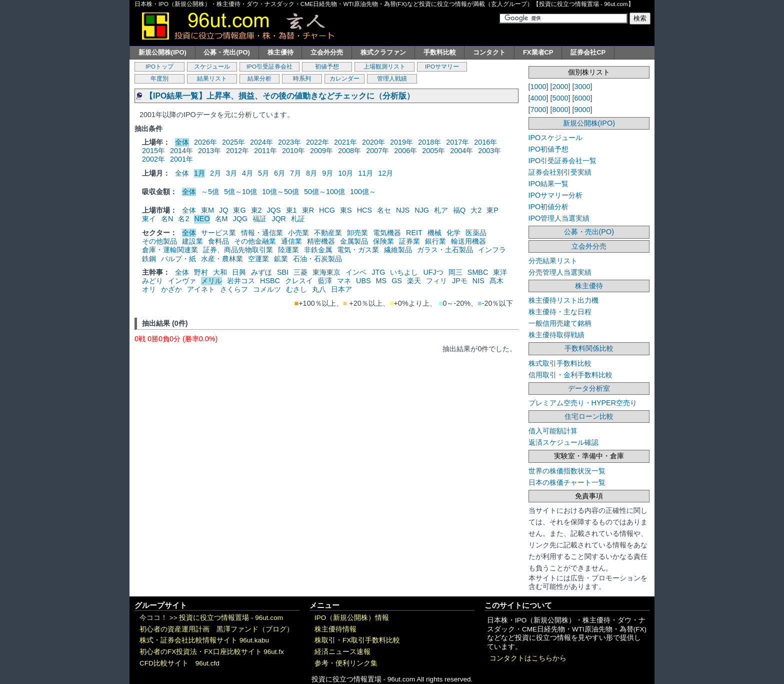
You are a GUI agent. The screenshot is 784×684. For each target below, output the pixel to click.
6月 (279, 173)
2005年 (433, 151)
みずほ (261, 272)
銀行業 (435, 241)
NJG (422, 210)
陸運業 (288, 250)
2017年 (457, 142)
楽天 (414, 281)
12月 (385, 173)
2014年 (181, 151)
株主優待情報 (335, 629)
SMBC (478, 272)
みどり (152, 281)
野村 (201, 272)
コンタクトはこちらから (528, 658)
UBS (363, 281)
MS (381, 281)
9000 (582, 110)
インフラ (492, 250)
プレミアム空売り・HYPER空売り (583, 403)
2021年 (345, 142)
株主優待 (280, 52)
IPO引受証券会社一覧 (563, 161)
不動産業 (328, 233)
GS (397, 281)
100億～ (363, 192)
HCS (364, 210)
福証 (259, 219)
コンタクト (489, 52)
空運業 (258, 259)
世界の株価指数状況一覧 (567, 471)
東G (239, 210)
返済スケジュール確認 (563, 442)
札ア (441, 210)
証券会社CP (588, 52)
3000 (582, 87)
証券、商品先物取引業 (238, 250)
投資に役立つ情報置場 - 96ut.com (231, 618)
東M (207, 210)
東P (492, 210)
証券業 (409, 241)
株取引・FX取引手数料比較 (357, 640)
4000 (538, 98)
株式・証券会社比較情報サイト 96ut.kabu (204, 640)
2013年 (209, 151)
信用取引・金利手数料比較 (570, 375)
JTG (378, 272)
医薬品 (476, 233)
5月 (263, 173)
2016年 (485, 142)
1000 (538, 87)
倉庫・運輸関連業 (170, 250)
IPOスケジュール (556, 138)
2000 (560, 87)
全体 (182, 142)
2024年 (261, 142)
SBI (283, 272)
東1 (291, 210)
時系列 (302, 79)
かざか (171, 289)
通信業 (291, 241)
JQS (274, 210)
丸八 (319, 289)
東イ (149, 219)
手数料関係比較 (589, 348)
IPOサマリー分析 (556, 195)
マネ (344, 281)
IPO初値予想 (549, 149)
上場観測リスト (384, 67)
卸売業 (357, 233)
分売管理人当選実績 (560, 272)
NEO (202, 219)
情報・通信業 (262, 233)
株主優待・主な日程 (560, 312)
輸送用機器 (468, 241)
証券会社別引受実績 (560, 172)
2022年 (317, 142)
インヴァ (182, 281)
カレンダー (344, 79)
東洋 (500, 272)
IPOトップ (159, 67)
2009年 (321, 151)
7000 (538, 110)
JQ (223, 210)
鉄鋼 (149, 259)
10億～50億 (280, 192)
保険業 (383, 241)
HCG (327, 210)
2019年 (401, 142)
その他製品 (159, 241)
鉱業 (281, 259)
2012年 (237, 151)
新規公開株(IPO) (162, 52)
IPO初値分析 (549, 207)
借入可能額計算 (553, 431)
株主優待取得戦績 (556, 335)
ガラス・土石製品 (445, 250)
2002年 (153, 159)
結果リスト (212, 79)
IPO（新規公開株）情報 (352, 618)
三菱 (300, 272)
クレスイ (299, 281)
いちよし (404, 272)
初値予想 (327, 67)
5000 (560, 98)
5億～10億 (240, 192)
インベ (356, 272)
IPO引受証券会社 (269, 67)
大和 (220, 272)
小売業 (298, 233)
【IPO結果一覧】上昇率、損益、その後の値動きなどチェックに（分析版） (280, 96)
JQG (240, 219)
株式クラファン (383, 52)
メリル (211, 281)
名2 (183, 219)
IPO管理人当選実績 (559, 218)
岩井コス (241, 281)
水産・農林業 (222, 259)
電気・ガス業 (358, 250)
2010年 (293, 151)
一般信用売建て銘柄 (560, 323)
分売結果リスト (553, 261)
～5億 (210, 192)
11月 (365, 173)
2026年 (205, 142)
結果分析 (259, 79)
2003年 (489, 151)
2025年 (233, 142)
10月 (345, 173)
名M (221, 219)
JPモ (460, 281)
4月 (247, 173)
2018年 (429, 142)
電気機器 (387, 233)
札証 (298, 219)
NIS (478, 281)
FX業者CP (538, 52)
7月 (295, 173)
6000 (582, 98)
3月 (231, 173)
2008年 (349, 151)
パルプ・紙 (178, 259)
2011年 (265, 151)
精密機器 (321, 241)
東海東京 (326, 272)
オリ (149, 289)
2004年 (461, 151)
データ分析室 (589, 388)
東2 (256, 210)
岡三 (455, 272)
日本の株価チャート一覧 (567, 482)
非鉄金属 (318, 250)
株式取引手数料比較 (560, 363)
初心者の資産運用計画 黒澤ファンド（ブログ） (216, 629)
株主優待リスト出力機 (563, 300)
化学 (453, 233)
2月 (215, 173)
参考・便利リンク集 (346, 663)
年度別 (159, 79)
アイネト (201, 289)
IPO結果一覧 (549, 184)
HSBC (270, 281)
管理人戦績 (392, 79)
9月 (327, 173)
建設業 (192, 241)
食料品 (218, 241)
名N (167, 219)
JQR (279, 219)
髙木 (496, 281)
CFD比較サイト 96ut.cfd (179, 663)
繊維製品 (398, 250)
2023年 (289, 142)
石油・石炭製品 (317, 259)
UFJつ (433, 272)
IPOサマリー (442, 67)
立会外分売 (327, 52)
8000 (560, 110)
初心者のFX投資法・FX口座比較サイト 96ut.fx (212, 652)
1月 (199, 173)
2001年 (181, 159)
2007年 (377, 151)
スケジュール (212, 67)
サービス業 (218, 233)
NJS (403, 210)
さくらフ (234, 289)
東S (346, 210)
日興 (239, 272)
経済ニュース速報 (342, 652)
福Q (459, 210)
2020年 (373, 142)
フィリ (436, 281)
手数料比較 (440, 52)
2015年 (153, 151)
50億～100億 (324, 192)
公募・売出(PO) (226, 52)
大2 (476, 210)
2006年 (405, 151)
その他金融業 (255, 241)
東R (308, 210)
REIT (414, 233)
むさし (296, 289)
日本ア (341, 289)
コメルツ (267, 289)
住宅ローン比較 (589, 416)
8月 (311, 173)
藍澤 (325, 281)
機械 (434, 233)
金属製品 (354, 241)
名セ (384, 210)
